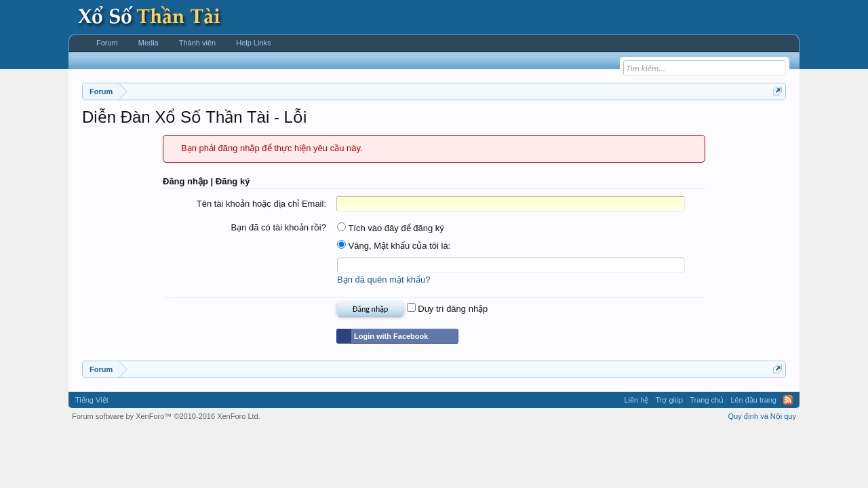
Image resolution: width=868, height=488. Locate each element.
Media (149, 43)
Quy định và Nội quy (763, 416)
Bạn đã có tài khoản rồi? (278, 227)
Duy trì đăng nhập (448, 309)
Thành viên (197, 43)
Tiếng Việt (92, 400)
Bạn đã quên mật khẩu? (383, 280)
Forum (107, 43)
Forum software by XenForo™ (166, 416)
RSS (788, 400)
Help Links (253, 43)
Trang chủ (707, 400)
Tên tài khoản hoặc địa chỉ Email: (261, 204)
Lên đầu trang (753, 400)
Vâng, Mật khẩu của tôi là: (394, 246)
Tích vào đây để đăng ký (391, 228)
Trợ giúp (669, 400)
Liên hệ (636, 400)
